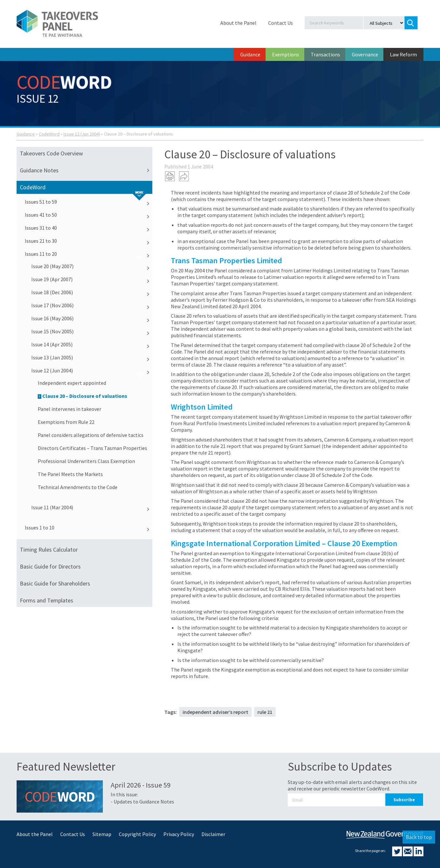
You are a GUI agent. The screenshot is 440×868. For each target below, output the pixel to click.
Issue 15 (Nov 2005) (92, 331)
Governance (365, 54)
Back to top (419, 837)
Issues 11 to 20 (89, 254)
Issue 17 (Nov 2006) (92, 305)
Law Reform (403, 54)
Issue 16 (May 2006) (92, 318)
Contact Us (281, 23)
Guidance (250, 54)
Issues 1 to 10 (89, 528)
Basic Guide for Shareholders (55, 583)
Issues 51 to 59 (89, 202)
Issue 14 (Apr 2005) (92, 344)
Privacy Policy (179, 834)
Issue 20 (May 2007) (92, 266)
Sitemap (102, 834)
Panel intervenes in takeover (69, 409)
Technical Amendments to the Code (78, 487)
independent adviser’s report (215, 712)
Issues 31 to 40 (89, 228)
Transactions (325, 54)
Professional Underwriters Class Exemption (86, 461)
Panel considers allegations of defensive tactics (91, 435)
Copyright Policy (137, 834)
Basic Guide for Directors (50, 566)
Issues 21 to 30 (89, 241)
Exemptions (286, 54)
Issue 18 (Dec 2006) (92, 292)
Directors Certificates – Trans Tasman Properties (92, 448)
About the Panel (238, 23)
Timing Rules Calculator (49, 550)
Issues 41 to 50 (89, 215)
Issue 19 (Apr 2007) (92, 279)
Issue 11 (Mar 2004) (92, 507)
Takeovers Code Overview (51, 153)
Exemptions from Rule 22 (66, 422)
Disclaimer (213, 834)
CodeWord (49, 134)
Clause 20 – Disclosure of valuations (82, 396)
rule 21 (265, 712)
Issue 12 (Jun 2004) (82, 134)
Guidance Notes (86, 170)
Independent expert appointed (72, 383)
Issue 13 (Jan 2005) (92, 357)
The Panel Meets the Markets (70, 474)
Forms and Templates (47, 600)
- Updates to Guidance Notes (142, 802)
